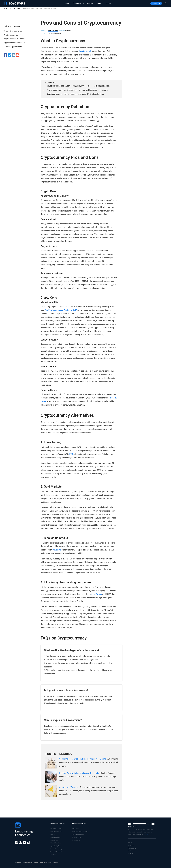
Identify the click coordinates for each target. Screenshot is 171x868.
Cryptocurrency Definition (13, 35)
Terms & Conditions (53, 863)
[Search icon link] (166, 3)
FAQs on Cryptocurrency (13, 47)
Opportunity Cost (56, 846)
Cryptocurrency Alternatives (14, 43)
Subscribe (156, 3)
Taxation (53, 855)
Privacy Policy (43, 863)
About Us (131, 845)
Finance (90, 3)
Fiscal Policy (75, 828)
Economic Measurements (79, 831)
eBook (99, 3)
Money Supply (76, 840)
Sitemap (36, 863)
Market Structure (56, 843)
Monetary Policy (77, 837)
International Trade (78, 834)
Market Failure (55, 840)
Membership (132, 848)
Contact (108, 3)
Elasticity (53, 834)
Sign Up (146, 835)
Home (67, 3)
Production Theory (56, 849)
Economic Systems (56, 831)
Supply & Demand (56, 852)
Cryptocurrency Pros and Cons (15, 39)
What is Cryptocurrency (13, 31)
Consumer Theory (56, 828)
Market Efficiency (56, 837)
